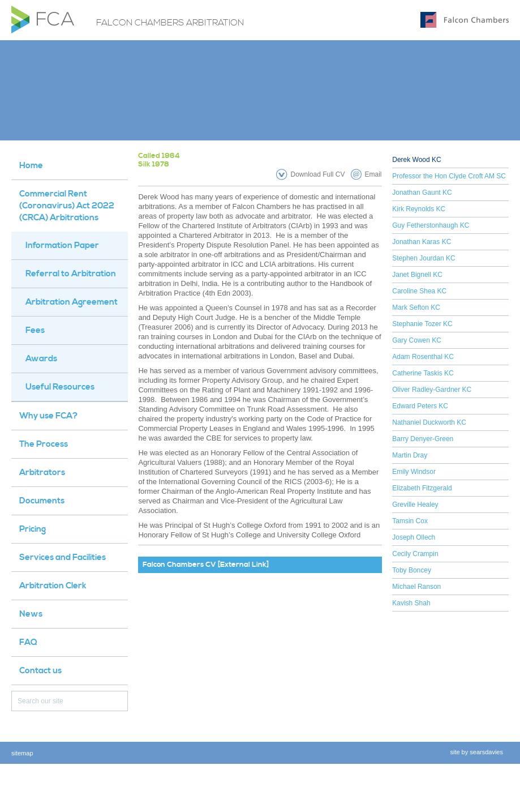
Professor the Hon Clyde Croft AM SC (449, 176)
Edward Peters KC (420, 406)
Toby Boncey (412, 570)
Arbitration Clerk (53, 586)
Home (31, 166)
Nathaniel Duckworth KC (429, 422)
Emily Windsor (414, 472)
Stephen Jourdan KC (424, 258)
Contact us (40, 671)
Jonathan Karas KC (422, 242)
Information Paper (62, 245)
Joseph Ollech (414, 537)
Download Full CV (317, 174)
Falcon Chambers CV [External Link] (206, 565)
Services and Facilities (63, 557)
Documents (42, 501)
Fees (35, 330)
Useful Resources (60, 387)
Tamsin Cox (410, 521)
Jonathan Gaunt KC (422, 193)
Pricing (33, 529)
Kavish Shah (411, 603)
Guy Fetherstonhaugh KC (431, 225)
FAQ (28, 642)
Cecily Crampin (415, 554)
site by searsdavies (476, 752)
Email (373, 174)
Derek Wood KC (416, 160)
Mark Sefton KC (416, 307)
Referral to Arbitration (71, 274)
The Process (44, 444)
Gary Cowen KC (417, 340)
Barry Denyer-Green (423, 439)
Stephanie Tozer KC (422, 324)
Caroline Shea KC (419, 291)
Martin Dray (410, 455)
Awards (41, 359)
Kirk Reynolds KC (419, 209)
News (31, 614)
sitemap (22, 753)
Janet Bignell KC (417, 275)
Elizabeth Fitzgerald (422, 488)
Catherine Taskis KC (423, 373)
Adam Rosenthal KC (423, 357)
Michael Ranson (416, 587)
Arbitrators (42, 473)
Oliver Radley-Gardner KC (432, 390)
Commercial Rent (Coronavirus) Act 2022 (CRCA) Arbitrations (67, 206)
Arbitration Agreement (72, 302)
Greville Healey (415, 505)
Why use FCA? (48, 416)
